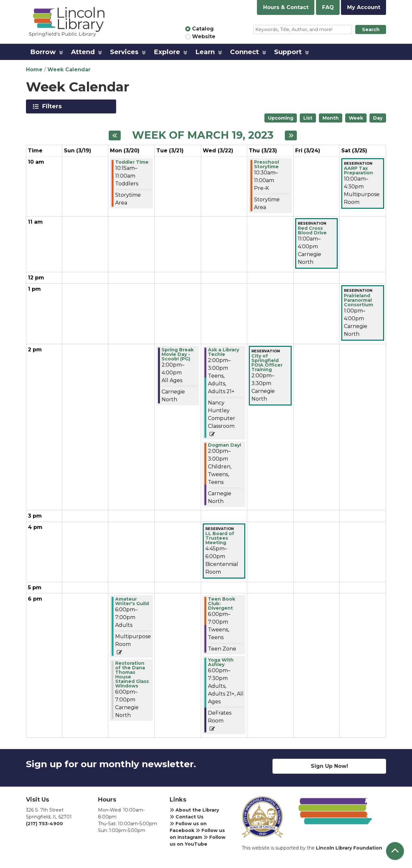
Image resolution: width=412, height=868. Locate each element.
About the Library (194, 810)
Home (34, 70)
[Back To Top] (395, 851)
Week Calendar (69, 70)
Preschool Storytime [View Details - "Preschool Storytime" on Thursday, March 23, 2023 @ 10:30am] (267, 164)
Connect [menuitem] (244, 52)
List (308, 118)
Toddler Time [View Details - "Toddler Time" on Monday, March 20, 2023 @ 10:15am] (132, 162)
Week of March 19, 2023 (203, 135)
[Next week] (291, 135)
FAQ (328, 7)
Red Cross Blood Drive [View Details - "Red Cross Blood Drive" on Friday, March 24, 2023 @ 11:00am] (312, 230)
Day (378, 118)
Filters (53, 106)
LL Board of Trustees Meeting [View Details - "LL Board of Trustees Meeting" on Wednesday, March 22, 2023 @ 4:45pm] (220, 538)
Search (371, 29)
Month (331, 118)
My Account (364, 7)
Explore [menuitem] (167, 52)
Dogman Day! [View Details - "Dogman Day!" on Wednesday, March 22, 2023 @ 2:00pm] (224, 445)
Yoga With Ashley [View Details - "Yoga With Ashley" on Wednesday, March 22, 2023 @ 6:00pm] (221, 662)
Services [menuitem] (124, 52)
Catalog (203, 29)
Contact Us (187, 817)
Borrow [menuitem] (43, 52)
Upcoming (281, 118)
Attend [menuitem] (83, 52)
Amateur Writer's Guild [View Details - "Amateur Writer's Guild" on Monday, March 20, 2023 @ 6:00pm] (132, 601)
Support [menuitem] (288, 52)
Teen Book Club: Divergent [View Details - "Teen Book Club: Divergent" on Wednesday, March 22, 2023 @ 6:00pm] (222, 604)
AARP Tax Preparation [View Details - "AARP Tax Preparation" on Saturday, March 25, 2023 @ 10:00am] (358, 170)
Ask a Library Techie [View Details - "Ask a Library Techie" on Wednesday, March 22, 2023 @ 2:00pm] (224, 352)
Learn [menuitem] (205, 52)
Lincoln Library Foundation (349, 848)
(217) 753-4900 (44, 824)
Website (204, 36)
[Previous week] (115, 135)
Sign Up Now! (329, 766)
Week (356, 118)
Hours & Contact (286, 7)
